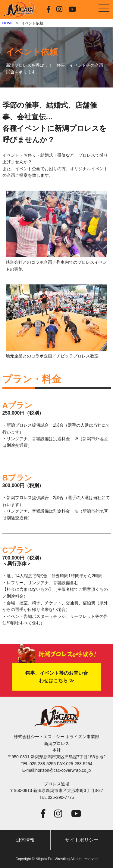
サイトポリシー (82, 840)
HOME (8, 23)
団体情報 (25, 840)
